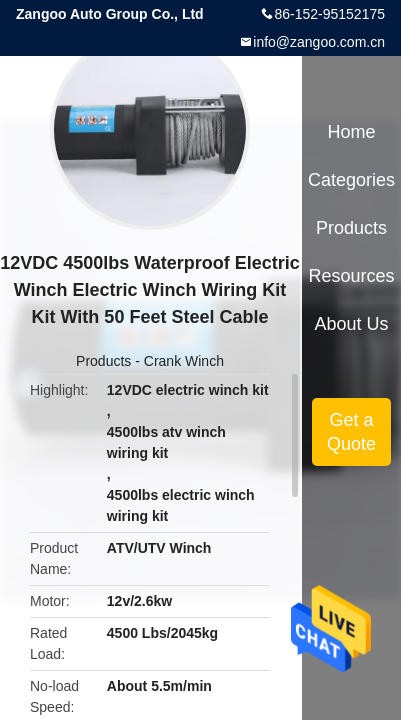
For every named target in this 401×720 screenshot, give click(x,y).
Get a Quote (351, 432)
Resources (352, 276)
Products (103, 361)
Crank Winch (184, 361)
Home (352, 132)
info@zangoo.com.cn (319, 42)
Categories (351, 180)
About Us (352, 324)
